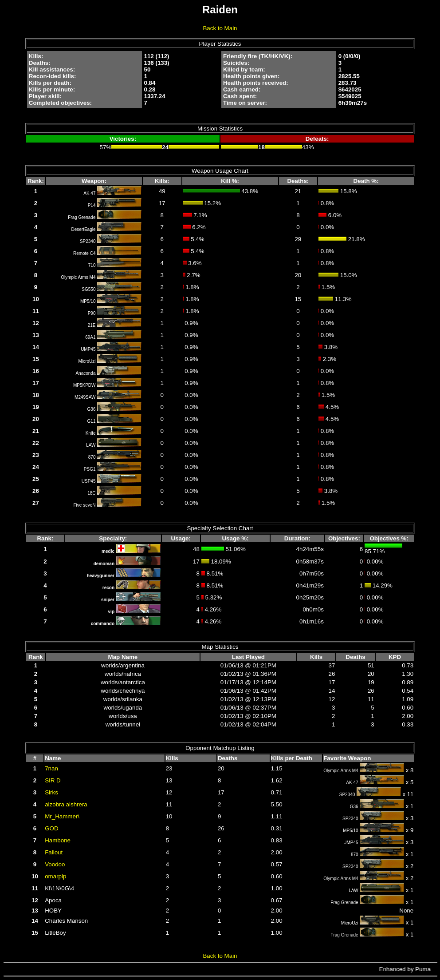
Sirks (51, 792)
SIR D (53, 780)
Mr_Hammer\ (62, 816)
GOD (51, 828)
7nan (51, 768)
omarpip (55, 876)
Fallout (54, 852)
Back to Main (220, 28)
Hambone (58, 840)
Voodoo (55, 864)
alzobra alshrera (66, 804)
